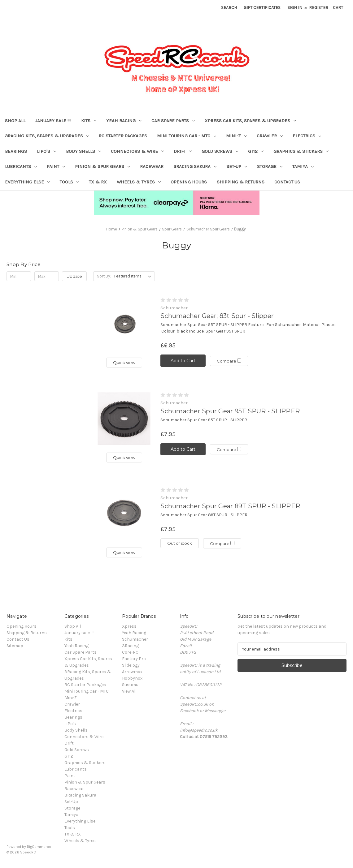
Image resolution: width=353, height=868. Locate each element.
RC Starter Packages (123, 136)
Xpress (129, 626)
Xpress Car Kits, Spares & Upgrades (250, 121)
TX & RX (98, 182)
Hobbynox (132, 678)
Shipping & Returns (241, 182)
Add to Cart (183, 361)
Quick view (124, 363)
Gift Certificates (262, 8)
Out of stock (180, 543)
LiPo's (46, 151)
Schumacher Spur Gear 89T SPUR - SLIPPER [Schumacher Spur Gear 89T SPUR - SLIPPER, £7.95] (230, 506)
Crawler (270, 136)
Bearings (16, 151)
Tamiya (303, 166)
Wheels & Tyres (139, 182)
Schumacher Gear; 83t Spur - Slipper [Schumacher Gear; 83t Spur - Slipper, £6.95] (217, 316)
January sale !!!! (53, 121)
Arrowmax (132, 672)
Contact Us (287, 182)
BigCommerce (39, 847)
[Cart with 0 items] (338, 8)
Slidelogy (131, 665)
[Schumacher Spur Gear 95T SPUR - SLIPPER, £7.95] (124, 419)
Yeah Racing (124, 121)
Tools (69, 182)
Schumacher (135, 639)
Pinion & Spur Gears (102, 166)
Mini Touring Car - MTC (187, 136)
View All (129, 691)
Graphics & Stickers (301, 151)
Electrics (307, 136)
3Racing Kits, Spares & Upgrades (47, 136)
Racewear (152, 166)
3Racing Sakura (195, 166)
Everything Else (27, 182)
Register (319, 8)
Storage (270, 166)
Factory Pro (134, 659)
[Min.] (19, 276)
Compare (229, 361)
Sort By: (104, 276)
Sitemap (15, 646)
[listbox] (134, 276)
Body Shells (83, 151)
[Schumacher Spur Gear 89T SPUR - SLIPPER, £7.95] (124, 514)
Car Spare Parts (173, 121)
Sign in (295, 8)
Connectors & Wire (137, 151)
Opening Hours (189, 182)
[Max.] (47, 276)
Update (74, 276)
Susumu (130, 685)
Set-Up (237, 166)
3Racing (130, 646)
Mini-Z (236, 136)
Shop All (15, 121)
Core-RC (130, 652)
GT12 (256, 151)
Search (229, 8)
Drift (183, 151)
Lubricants (21, 166)
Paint (56, 166)
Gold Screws (220, 151)
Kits (89, 121)
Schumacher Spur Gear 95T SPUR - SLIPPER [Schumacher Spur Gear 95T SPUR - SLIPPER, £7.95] (230, 411)
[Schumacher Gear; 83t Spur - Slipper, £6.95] (124, 324)
